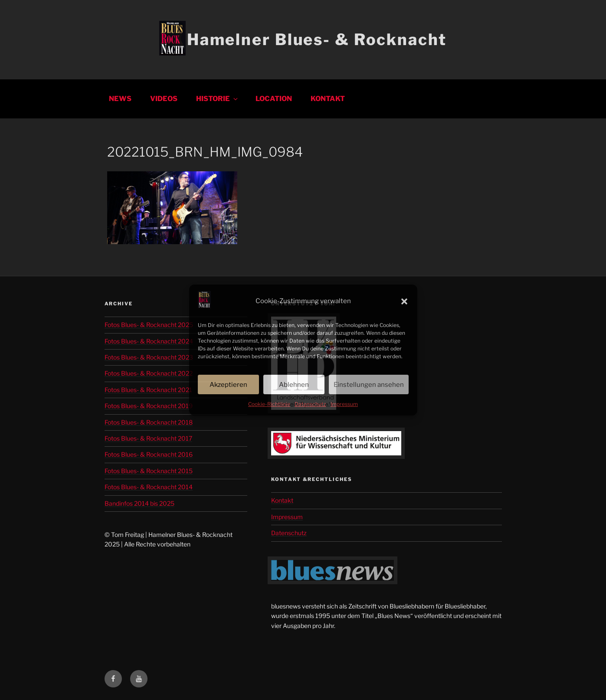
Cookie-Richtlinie (269, 404)
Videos (164, 99)
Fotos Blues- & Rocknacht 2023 (149, 357)
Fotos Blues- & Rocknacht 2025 (149, 325)
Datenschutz (310, 404)
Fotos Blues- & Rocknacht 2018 (149, 422)
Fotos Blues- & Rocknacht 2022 (149, 373)
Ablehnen (294, 385)
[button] (404, 301)
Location (274, 99)
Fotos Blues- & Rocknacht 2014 (149, 487)
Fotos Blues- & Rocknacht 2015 (149, 471)
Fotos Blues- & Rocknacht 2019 (149, 406)
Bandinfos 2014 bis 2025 (139, 503)
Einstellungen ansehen (369, 385)
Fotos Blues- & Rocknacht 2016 (149, 454)
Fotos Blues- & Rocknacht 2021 (148, 390)
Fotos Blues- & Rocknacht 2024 (149, 341)
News (120, 99)
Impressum (344, 404)
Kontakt (328, 99)
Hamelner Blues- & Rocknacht (317, 39)
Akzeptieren (228, 385)
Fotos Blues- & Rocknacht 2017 (148, 438)
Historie (218, 99)
